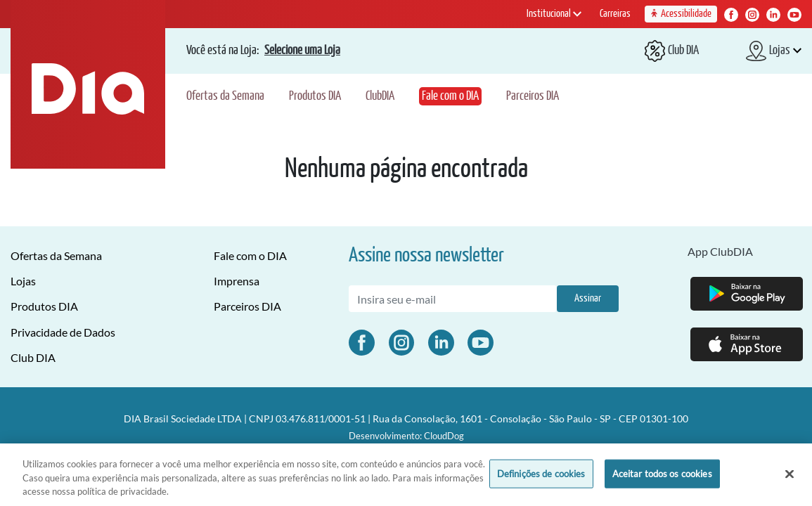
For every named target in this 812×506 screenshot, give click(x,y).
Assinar (588, 298)
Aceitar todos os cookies (662, 473)
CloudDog (444, 436)
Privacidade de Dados (63, 332)
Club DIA (33, 357)
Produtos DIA (315, 96)
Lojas (23, 281)
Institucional (554, 14)
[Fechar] (790, 474)
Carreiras (615, 14)
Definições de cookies (541, 473)
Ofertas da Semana (225, 96)
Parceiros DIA (533, 96)
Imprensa (237, 281)
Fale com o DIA (450, 96)
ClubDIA (380, 96)
